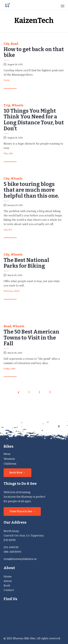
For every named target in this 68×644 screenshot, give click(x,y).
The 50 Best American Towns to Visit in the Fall (31, 338)
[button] (10, 87)
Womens (9, 459)
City (7, 44)
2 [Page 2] (40, 392)
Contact (9, 590)
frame (7, 80)
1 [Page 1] (29, 392)
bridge (7, 369)
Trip (7, 105)
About (8, 581)
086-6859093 (12, 552)
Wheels (17, 105)
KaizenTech (34, 20)
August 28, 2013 (15, 65)
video (13, 369)
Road (15, 44)
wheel (17, 291)
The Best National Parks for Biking (26, 263)
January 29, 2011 (15, 205)
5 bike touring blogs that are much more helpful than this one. (31, 190)
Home (8, 576)
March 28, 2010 (15, 275)
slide (11, 154)
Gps (5, 230)
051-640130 (11, 547)
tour (10, 230)
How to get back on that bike (34, 52)
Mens (7, 454)
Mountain (8, 291)
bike (6, 154)
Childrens (10, 464)
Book (7, 586)
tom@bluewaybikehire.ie (20, 559)
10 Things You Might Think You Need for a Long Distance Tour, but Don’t (34, 120)
